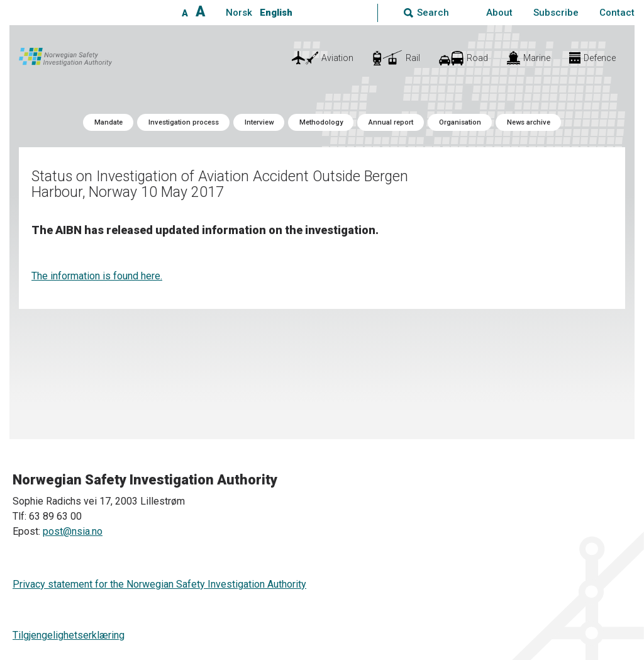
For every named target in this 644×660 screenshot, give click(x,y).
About (499, 13)
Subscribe (556, 13)
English (276, 13)
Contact (617, 13)
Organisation (460, 122)
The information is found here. (97, 276)
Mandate (108, 122)
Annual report (391, 122)
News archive (529, 122)
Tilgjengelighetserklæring (69, 635)
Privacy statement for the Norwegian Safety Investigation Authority (159, 584)
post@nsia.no (73, 531)
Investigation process (184, 122)
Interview (259, 122)
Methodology (321, 122)
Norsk (239, 13)
